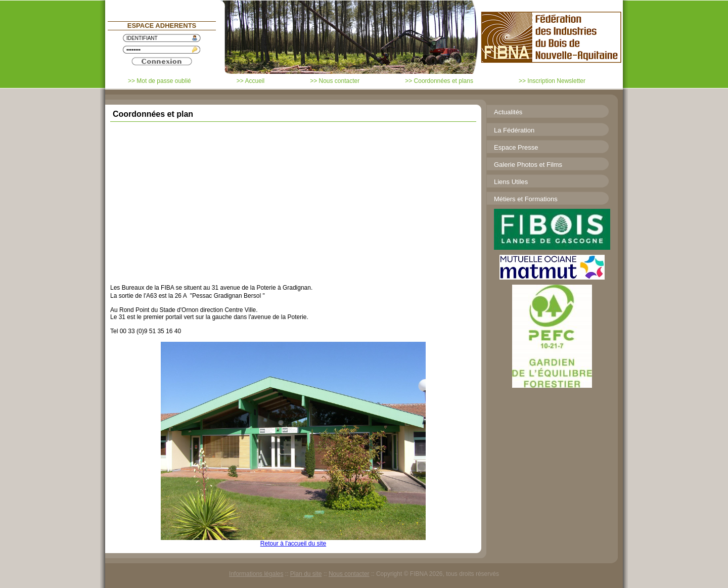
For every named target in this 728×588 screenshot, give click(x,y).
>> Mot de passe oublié (160, 81)
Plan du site (306, 574)
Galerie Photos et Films (528, 165)
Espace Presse (516, 147)
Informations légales (256, 574)
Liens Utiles (511, 182)
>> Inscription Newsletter (552, 81)
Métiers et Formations (526, 199)
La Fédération (514, 130)
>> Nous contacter (335, 81)
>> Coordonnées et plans (439, 81)
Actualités (508, 112)
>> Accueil (251, 81)
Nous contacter (349, 574)
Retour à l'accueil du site (293, 544)
